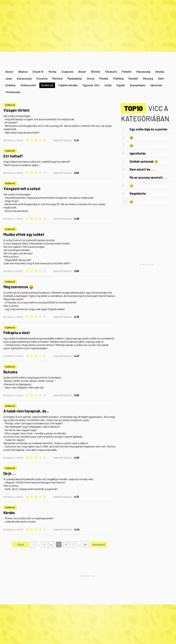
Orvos (91, 78)
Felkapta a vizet (17, 333)
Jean (9, 78)
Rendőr (133, 78)
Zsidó (108, 85)
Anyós (9, 71)
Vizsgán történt (16, 110)
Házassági (143, 71)
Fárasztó (111, 71)
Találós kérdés (68, 85)
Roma (53, 71)
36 (85, 545)
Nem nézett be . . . (142, 169)
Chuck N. (38, 71)
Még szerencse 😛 (18, 287)
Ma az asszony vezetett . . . (148, 177)
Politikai (118, 78)
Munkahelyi (75, 78)
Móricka (57, 78)
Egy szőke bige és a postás (148, 129)
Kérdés (9, 513)
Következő (99, 545)
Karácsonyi (24, 78)
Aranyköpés (138, 85)
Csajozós (67, 71)
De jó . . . (10, 473)
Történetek (13, 92)
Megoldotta (138, 193)
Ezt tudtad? (13, 156)
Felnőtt (127, 71)
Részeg (148, 78)
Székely (10, 85)
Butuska (10, 372)
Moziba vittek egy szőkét (24, 234)
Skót (161, 78)
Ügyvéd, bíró (91, 85)
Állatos (23, 71)
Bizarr (82, 71)
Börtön (96, 71)
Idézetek (156, 85)
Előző (21, 545)
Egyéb (121, 85)
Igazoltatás (138, 153)
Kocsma (42, 78)
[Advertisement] (147, 264)
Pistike (104, 78)
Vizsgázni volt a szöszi (22, 188)
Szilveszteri (28, 85)
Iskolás (160, 71)
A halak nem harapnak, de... (26, 411)
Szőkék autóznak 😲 (144, 161)
